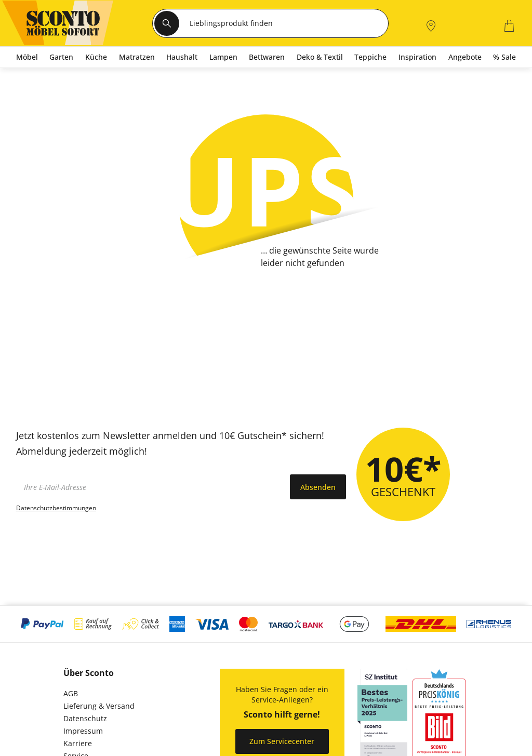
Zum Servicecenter (282, 741)
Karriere (78, 743)
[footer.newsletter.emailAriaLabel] (150, 487)
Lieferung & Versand (99, 706)
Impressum (83, 731)
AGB (71, 693)
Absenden (318, 487)
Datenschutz (85, 718)
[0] (482, 25)
